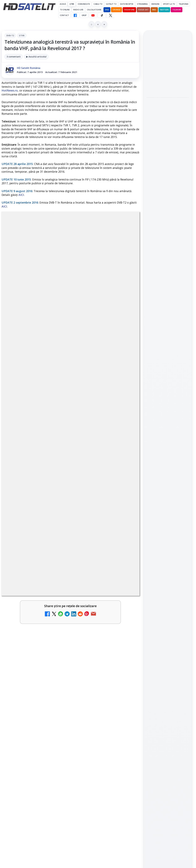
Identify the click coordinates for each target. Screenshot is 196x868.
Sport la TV (169, 4)
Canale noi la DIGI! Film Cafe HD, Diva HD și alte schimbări (26, 650)
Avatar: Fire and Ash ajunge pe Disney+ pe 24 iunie (27, 687)
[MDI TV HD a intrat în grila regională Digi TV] (168, 165)
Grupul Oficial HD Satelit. (90, 405)
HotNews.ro (10, 90)
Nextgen (164, 10)
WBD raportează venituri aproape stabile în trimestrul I (98, 650)
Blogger (123, 744)
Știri (72, 4)
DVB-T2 (10, 35)
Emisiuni (155, 4)
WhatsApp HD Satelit (168, 395)
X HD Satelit (168, 422)
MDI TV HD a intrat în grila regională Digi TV (166, 147)
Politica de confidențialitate (168, 531)
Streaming (142, 4)
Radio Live (78, 10)
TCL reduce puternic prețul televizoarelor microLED (26, 502)
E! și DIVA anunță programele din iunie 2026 (98, 548)
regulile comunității (53, 401)
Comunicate (84, 4)
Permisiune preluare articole (168, 510)
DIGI (107, 10)
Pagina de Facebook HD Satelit (168, 372)
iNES (154, 10)
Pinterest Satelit (168, 431)
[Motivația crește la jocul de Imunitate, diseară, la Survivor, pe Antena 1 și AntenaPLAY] (168, 86)
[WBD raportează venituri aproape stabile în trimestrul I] (126, 653)
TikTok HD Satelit (168, 413)
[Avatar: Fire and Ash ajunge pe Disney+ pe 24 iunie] (56, 690)
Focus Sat (143, 10)
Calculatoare (94, 10)
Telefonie (184, 4)
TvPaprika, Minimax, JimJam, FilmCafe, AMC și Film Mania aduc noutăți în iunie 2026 (28, 610)
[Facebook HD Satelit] (75, 15)
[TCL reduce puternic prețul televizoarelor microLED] (56, 505)
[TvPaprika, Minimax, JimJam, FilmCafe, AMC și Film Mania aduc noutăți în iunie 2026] (56, 609)
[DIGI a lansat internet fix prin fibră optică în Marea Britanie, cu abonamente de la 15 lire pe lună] (126, 505)
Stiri (22, 35)
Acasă (63, 4)
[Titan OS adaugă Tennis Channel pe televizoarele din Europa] (168, 127)
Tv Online (65, 10)
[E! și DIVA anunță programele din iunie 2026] (126, 553)
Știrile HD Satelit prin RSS (168, 441)
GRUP (84, 15)
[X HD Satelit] (110, 15)
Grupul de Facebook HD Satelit (168, 384)
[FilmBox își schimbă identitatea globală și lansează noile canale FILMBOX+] (126, 609)
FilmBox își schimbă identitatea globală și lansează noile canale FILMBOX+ (98, 610)
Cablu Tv (98, 4)
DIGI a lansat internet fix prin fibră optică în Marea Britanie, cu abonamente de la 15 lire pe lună (97, 507)
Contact (64, 15)
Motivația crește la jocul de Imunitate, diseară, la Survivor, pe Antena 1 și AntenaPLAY (167, 65)
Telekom (177, 10)
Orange (117, 10)
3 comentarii (14, 57)
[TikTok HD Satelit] (102, 15)
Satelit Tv (111, 4)
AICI (21, 195)
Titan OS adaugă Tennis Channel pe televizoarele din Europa (168, 108)
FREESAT (162, 472)
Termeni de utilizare (168, 520)
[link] (35, 514)
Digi (151, 472)
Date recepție (127, 4)
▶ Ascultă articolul (36, 57)
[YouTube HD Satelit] (93, 15)
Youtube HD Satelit (168, 404)
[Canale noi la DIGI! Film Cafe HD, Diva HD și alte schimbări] (56, 653)
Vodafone (129, 10)
